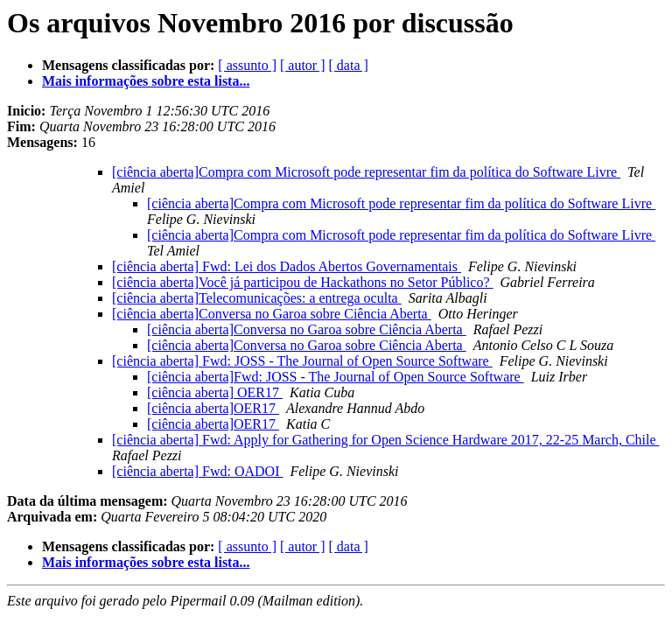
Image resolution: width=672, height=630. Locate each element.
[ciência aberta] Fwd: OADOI (197, 471)
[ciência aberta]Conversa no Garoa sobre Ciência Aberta (272, 314)
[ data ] (349, 65)
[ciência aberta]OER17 (213, 408)
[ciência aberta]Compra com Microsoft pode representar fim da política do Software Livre (366, 172)
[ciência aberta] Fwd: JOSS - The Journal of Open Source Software (302, 361)
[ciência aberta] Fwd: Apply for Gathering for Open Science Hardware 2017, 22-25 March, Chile (386, 440)
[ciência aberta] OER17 (215, 392)
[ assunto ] (247, 65)
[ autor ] (303, 65)
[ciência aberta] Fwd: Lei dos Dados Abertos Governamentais (287, 266)
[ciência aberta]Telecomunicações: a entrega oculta (257, 298)
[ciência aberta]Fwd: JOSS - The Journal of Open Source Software (336, 377)
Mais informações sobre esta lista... (146, 81)
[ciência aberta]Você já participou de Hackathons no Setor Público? (303, 282)
